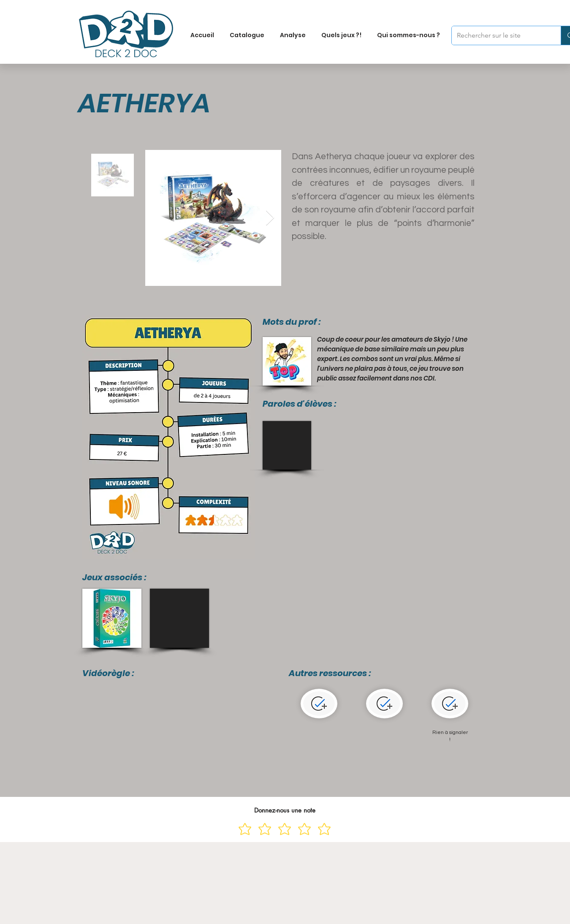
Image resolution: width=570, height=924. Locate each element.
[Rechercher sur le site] (500, 35)
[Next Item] (270, 218)
